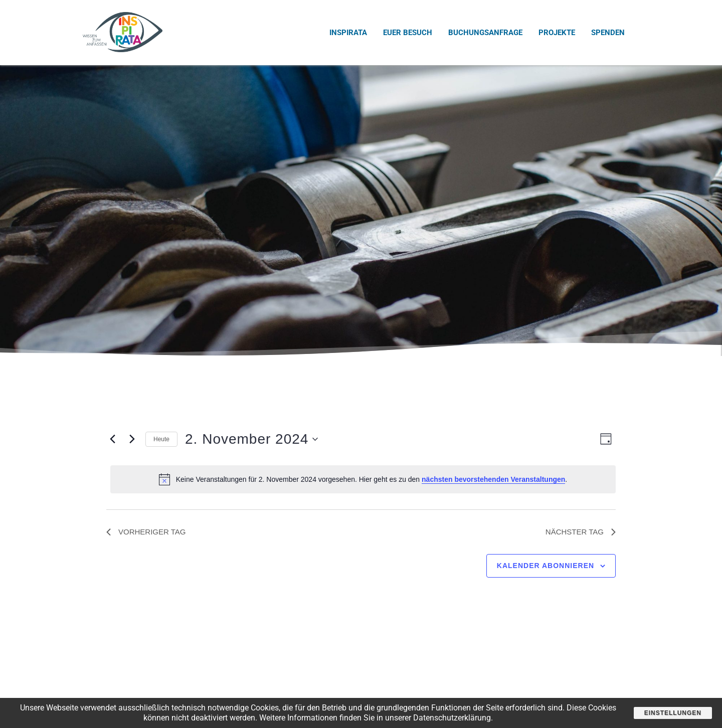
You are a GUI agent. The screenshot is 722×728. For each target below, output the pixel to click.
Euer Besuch (408, 33)
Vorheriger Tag (146, 532)
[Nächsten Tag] (132, 439)
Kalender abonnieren (546, 566)
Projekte (557, 33)
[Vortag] (112, 439)
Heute (161, 439)
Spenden (608, 33)
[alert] (363, 479)
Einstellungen (673, 713)
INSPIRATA (348, 33)
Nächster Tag (581, 532)
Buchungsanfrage (485, 33)
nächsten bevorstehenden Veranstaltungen (493, 479)
